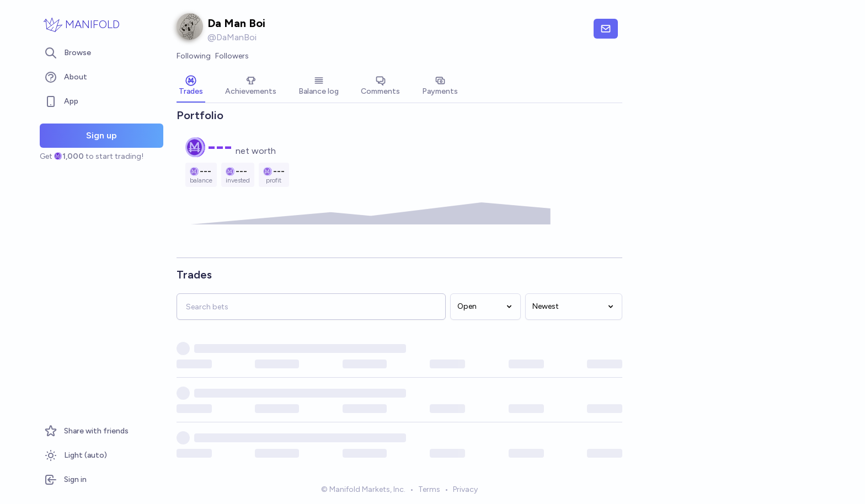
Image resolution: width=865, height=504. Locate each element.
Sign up (102, 135)
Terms (429, 489)
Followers (232, 56)
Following (194, 56)
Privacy (465, 489)
